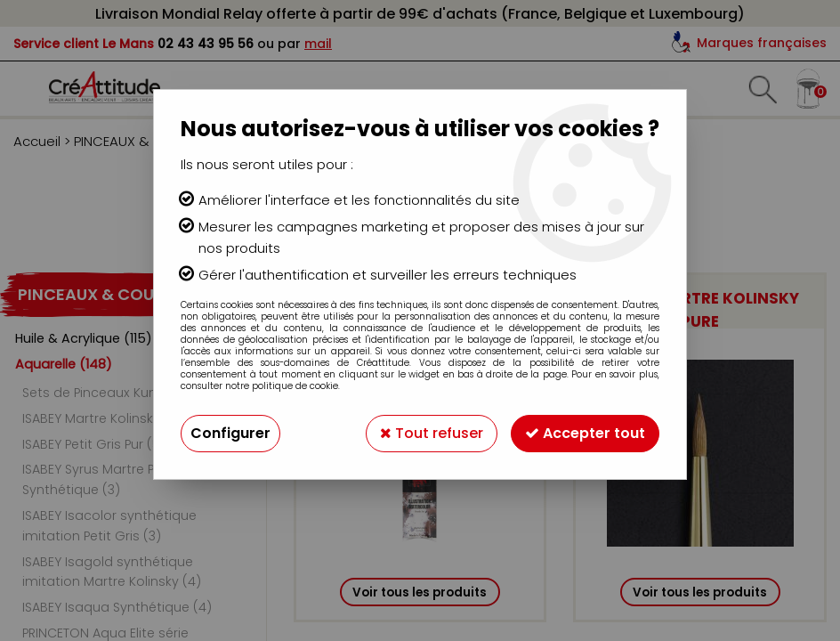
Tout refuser (432, 433)
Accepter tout (585, 433)
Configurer (230, 433)
